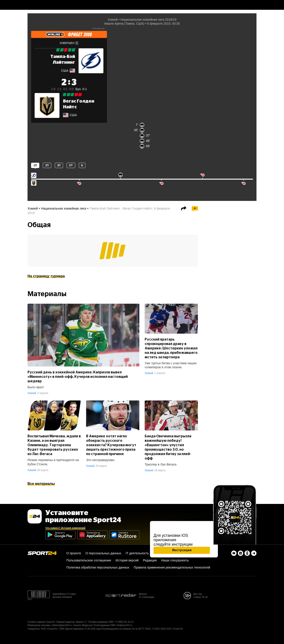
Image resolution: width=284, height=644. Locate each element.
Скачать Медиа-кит (83, 625)
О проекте (74, 553)
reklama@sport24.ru (62, 625)
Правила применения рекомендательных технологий (172, 567)
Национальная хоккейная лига (64, 208)
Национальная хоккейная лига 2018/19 (148, 20)
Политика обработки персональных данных (98, 567)
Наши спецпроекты (175, 560)
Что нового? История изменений (65, 528)
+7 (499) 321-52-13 (124, 622)
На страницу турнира (46, 276)
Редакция (150, 560)
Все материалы (41, 484)
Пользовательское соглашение (89, 560)
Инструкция (182, 550)
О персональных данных (103, 553)
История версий (127, 560)
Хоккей (113, 20)
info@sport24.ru (124, 625)
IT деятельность (137, 553)
